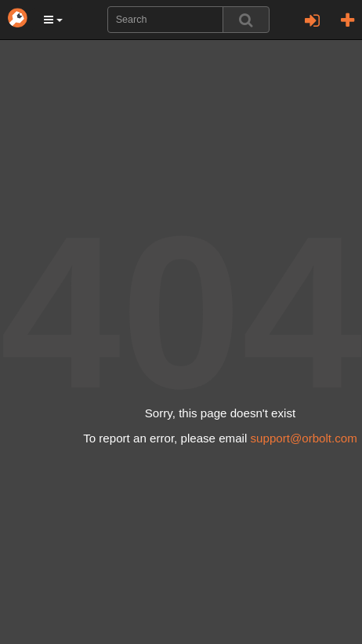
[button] (53, 20)
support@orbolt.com (304, 438)
